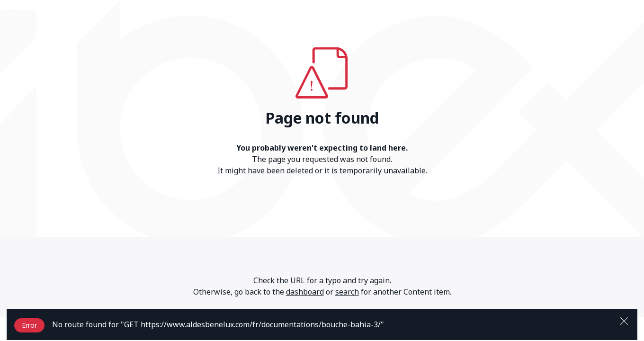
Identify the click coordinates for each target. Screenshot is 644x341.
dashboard (305, 292)
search (347, 292)
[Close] (624, 320)
